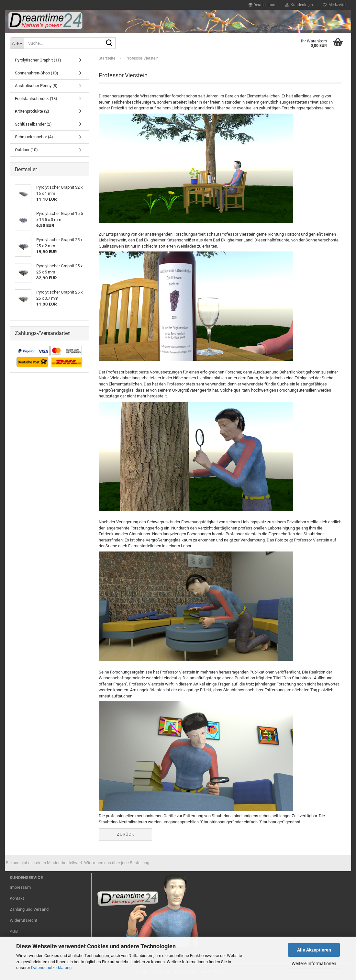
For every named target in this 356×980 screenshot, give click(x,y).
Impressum (20, 887)
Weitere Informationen (314, 963)
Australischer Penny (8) (36, 86)
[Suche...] (17, 43)
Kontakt (17, 898)
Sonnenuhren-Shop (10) (37, 73)
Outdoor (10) (26, 150)
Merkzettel (334, 5)
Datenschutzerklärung (51, 968)
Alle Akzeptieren (314, 950)
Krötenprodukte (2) (32, 111)
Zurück (126, 834)
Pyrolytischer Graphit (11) (38, 60)
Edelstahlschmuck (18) (36, 99)
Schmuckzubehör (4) (34, 137)
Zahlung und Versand (29, 909)
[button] (262, 5)
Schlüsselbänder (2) (33, 124)
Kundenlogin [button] (299, 5)
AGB (14, 931)
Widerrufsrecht (23, 920)
